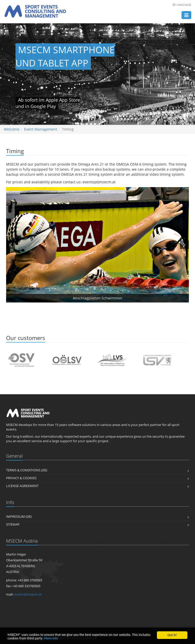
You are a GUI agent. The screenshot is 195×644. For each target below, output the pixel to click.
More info (51, 639)
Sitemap (13, 524)
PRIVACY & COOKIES (21, 478)
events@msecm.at (28, 594)
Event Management (41, 129)
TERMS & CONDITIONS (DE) (27, 470)
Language (184, 5)
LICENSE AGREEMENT (22, 486)
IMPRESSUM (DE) (19, 517)
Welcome (12, 129)
